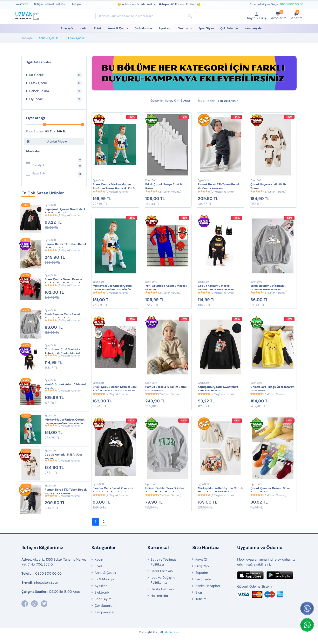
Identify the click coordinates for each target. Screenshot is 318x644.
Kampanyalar (254, 28)
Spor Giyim (206, 28)
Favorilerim (204, 587)
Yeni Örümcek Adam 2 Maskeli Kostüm (66, 386)
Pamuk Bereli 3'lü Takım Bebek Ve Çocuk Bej (66, 246)
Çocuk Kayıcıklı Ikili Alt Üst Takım (63, 457)
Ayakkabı (165, 28)
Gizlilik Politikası (163, 597)
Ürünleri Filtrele (57, 141)
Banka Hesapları (208, 594)
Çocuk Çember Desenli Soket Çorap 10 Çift (271, 496)
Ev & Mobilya (143, 28)
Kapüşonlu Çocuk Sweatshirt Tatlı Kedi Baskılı (65, 211)
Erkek (98, 28)
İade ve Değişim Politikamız (163, 588)
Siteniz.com (171, 640)
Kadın (84, 28)
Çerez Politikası (162, 579)
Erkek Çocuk (76, 38)
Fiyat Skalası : (35, 131)
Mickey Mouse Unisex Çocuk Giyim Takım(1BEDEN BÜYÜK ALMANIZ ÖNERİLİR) (65, 422)
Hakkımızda (21, 4)
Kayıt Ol (201, 567)
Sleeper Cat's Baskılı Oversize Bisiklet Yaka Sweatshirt (113, 496)
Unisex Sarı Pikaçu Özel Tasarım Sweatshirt (272, 393)
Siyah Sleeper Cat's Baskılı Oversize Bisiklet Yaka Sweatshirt (63, 316)
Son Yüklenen (228, 101)
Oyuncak (56, 99)
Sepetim (202, 580)
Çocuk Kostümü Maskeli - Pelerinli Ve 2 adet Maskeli (63, 351)
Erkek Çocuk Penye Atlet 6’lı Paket (165, 186)
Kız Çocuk (56, 75)
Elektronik (185, 28)
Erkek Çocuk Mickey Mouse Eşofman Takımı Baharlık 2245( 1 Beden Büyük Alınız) (115, 186)
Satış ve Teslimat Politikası (50, 4)
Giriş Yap (202, 574)
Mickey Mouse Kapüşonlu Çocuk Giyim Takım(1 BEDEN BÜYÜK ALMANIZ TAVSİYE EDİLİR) (220, 496)
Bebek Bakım (56, 91)
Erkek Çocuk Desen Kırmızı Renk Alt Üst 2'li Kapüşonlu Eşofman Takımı (63, 281)
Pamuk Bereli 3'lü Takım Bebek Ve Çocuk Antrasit (66, 492)
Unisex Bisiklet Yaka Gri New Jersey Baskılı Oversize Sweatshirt (165, 496)
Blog (199, 600)
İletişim (76, 4)
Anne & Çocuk (118, 28)
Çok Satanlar (229, 28)
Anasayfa (67, 28)
